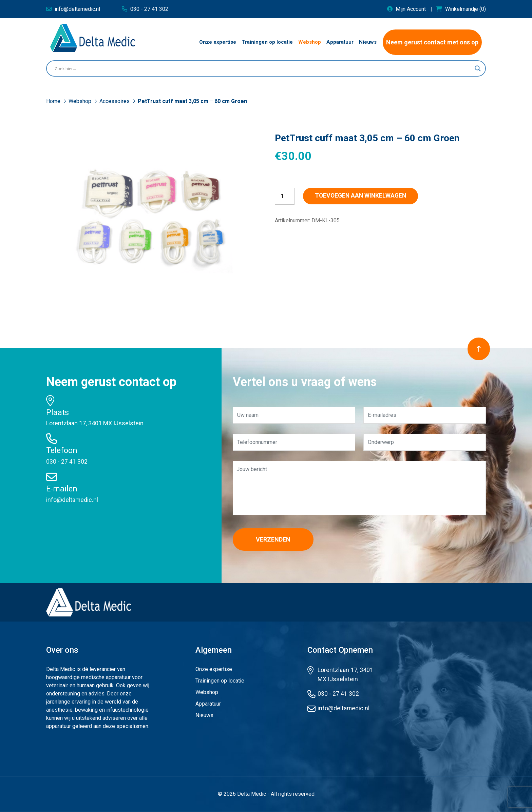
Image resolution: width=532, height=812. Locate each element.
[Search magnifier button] (478, 68)
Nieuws (204, 716)
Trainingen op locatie (220, 681)
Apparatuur (208, 704)
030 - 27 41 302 (67, 461)
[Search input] (263, 68)
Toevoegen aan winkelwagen (365, 196)
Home (54, 101)
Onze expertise (214, 669)
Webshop (81, 101)
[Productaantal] (285, 196)
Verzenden (275, 540)
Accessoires (115, 101)
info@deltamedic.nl (72, 499)
